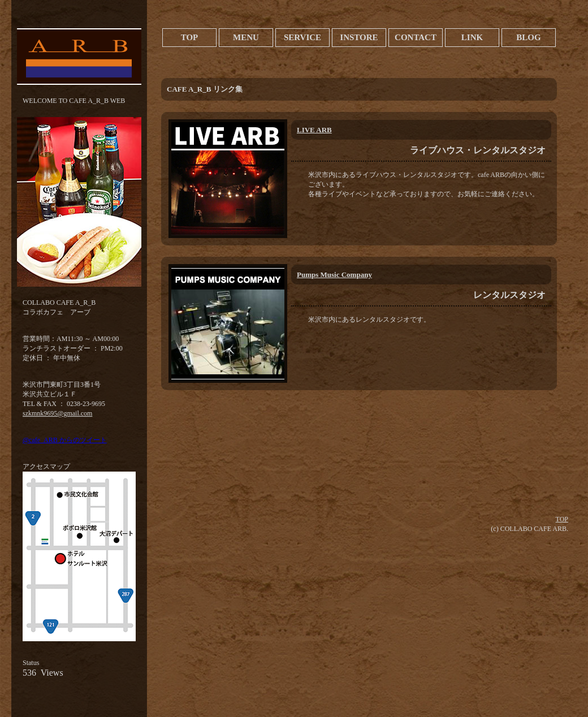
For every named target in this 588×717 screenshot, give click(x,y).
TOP (562, 519)
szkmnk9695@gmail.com (57, 413)
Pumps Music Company (334, 275)
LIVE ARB (314, 130)
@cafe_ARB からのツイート (65, 440)
